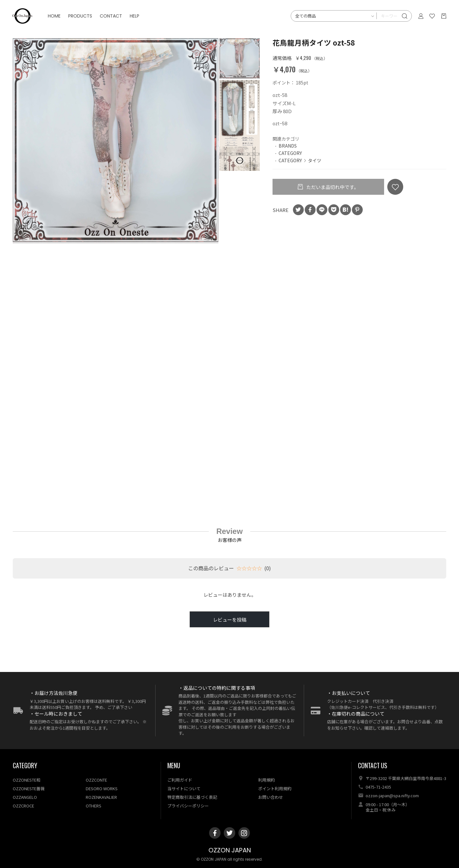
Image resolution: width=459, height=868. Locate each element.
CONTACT (114, 19)
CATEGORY (290, 153)
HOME (57, 19)
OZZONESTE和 (27, 780)
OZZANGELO (25, 797)
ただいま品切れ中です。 (332, 187)
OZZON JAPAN (230, 850)
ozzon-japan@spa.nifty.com (392, 795)
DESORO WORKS (102, 788)
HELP (138, 19)
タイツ (315, 160)
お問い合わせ (271, 797)
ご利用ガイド (180, 780)
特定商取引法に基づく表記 (192, 797)
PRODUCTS (83, 19)
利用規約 (266, 780)
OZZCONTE (96, 780)
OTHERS (94, 806)
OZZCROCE (23, 806)
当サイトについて (184, 788)
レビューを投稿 (230, 620)
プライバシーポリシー (188, 806)
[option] (116, 141)
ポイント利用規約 (275, 788)
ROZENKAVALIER (101, 797)
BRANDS (288, 146)
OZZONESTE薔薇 (29, 788)
